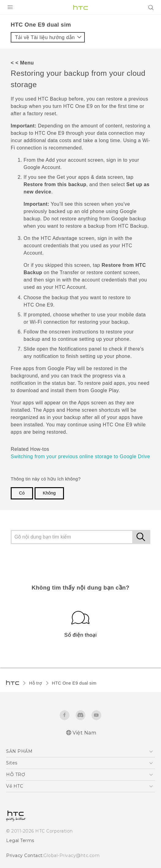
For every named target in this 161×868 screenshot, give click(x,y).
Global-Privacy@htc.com (71, 855)
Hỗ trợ (36, 683)
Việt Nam (84, 733)
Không (49, 493)
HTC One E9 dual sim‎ (74, 683)
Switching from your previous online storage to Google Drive (80, 456)
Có (22, 493)
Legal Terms (20, 840)
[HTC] (80, 7)
